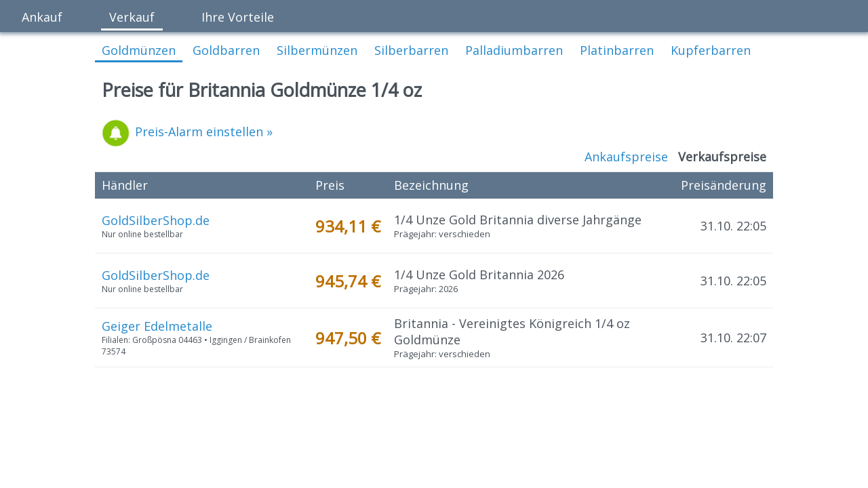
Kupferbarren (711, 50)
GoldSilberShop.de (156, 220)
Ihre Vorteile (238, 17)
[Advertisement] (434, 425)
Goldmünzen (139, 50)
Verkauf (132, 17)
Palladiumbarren (514, 50)
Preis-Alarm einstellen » (187, 131)
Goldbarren (226, 50)
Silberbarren (411, 50)
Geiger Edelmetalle (157, 326)
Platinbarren (617, 50)
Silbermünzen (317, 50)
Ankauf (42, 17)
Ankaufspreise (626, 157)
